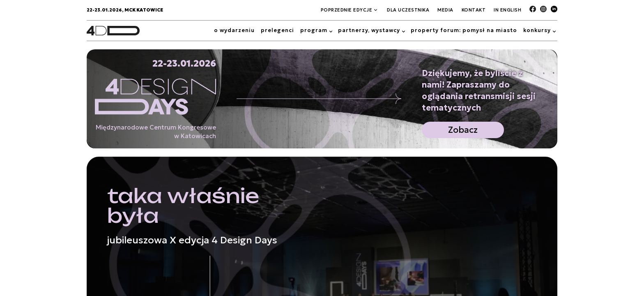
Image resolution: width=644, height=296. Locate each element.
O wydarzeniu (234, 30)
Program (314, 30)
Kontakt (474, 10)
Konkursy (537, 30)
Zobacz (463, 130)
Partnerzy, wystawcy (369, 30)
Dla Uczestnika (408, 10)
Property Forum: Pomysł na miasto (464, 30)
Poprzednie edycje (347, 10)
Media (445, 10)
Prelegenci (277, 30)
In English (507, 10)
